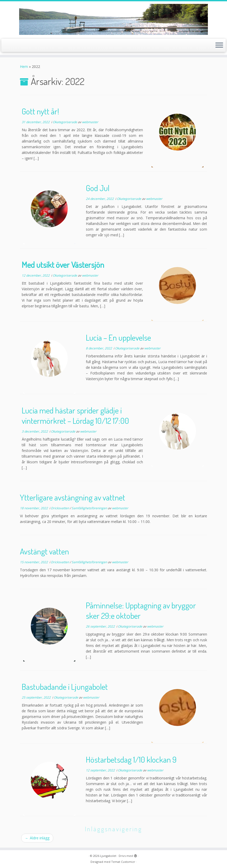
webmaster (90, 122)
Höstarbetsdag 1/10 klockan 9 (131, 759)
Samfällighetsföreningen (90, 508)
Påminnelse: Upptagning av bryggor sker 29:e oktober (141, 610)
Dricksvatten (60, 508)
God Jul (98, 188)
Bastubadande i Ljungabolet (65, 687)
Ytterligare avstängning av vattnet (73, 497)
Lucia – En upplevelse (118, 337)
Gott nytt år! (40, 111)
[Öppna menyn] (219, 45)
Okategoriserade (65, 122)
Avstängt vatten (44, 551)
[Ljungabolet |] (114, 19)
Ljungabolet (108, 856)
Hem (24, 67)
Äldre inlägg (37, 838)
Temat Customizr (123, 862)
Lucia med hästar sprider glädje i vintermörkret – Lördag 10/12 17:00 (75, 415)
